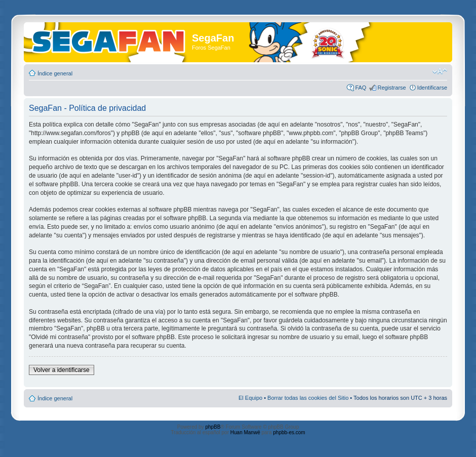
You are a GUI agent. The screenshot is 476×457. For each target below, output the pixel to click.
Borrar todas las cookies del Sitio (308, 398)
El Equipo (250, 398)
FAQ (361, 88)
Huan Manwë (245, 432)
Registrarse (391, 88)
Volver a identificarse (62, 370)
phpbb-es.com (289, 432)
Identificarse (432, 88)
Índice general (55, 73)
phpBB (213, 427)
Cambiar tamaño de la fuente (440, 71)
